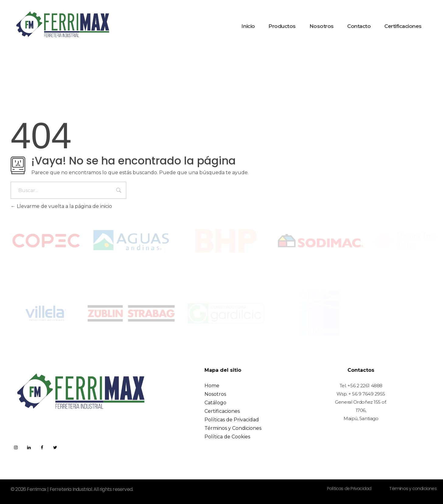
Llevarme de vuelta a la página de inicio (61, 206)
